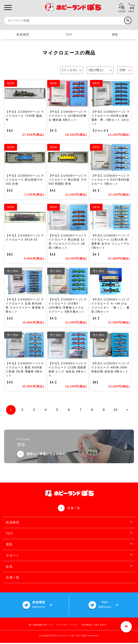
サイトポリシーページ (68, 626)
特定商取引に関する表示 (94, 626)
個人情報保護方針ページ (41, 626)
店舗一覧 (74, 509)
